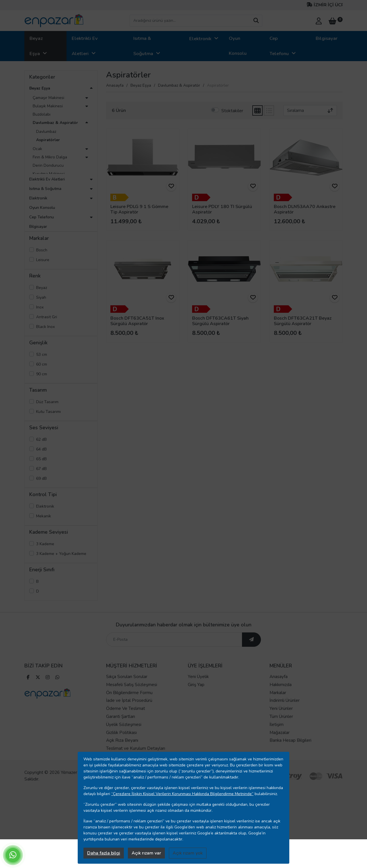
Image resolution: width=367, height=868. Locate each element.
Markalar (278, 703)
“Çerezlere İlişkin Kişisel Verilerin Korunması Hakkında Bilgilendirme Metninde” (182, 794)
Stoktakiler (232, 111)
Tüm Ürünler (281, 727)
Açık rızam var (146, 853)
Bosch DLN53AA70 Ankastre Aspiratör (305, 209)
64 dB (41, 449)
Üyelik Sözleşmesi (124, 735)
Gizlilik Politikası (121, 743)
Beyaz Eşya (36, 46)
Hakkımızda (281, 695)
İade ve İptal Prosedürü (129, 711)
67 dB (41, 469)
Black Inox (45, 327)
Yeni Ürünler (281, 719)
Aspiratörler (48, 140)
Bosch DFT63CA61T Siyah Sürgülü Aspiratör (220, 321)
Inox (40, 307)
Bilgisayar (327, 38)
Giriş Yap (196, 695)
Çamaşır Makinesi (48, 98)
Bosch (42, 250)
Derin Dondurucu (48, 165)
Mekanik (44, 516)
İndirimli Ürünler (285, 711)
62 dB (41, 439)
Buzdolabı (42, 114)
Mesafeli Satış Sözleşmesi (132, 695)
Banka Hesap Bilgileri (290, 751)
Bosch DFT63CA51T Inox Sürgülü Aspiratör (137, 321)
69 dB (41, 478)
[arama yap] (256, 21)
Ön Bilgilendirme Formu (129, 703)
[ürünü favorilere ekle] (171, 186)
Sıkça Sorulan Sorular (127, 687)
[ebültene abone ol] (251, 650)
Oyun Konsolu (238, 46)
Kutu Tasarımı (48, 412)
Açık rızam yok (188, 853)
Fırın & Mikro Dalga (50, 157)
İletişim (277, 735)
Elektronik (200, 39)
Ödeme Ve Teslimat (126, 719)
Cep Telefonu (279, 46)
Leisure (43, 260)
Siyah (41, 297)
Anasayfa (115, 85)
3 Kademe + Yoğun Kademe (61, 554)
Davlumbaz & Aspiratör (55, 123)
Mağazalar (280, 743)
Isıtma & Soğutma (143, 46)
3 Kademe (45, 544)
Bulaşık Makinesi (48, 106)
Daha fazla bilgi (104, 853)
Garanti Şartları (121, 727)
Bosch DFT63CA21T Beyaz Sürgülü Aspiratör (303, 321)
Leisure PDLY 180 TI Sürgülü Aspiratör (222, 209)
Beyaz (42, 288)
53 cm (42, 355)
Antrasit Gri (47, 317)
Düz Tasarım (47, 402)
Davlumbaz (46, 132)
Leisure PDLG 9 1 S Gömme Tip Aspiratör (139, 209)
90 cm (42, 374)
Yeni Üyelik (198, 687)
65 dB (41, 459)
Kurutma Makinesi (49, 174)
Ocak (37, 149)
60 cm (42, 364)
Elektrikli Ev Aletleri (85, 46)
